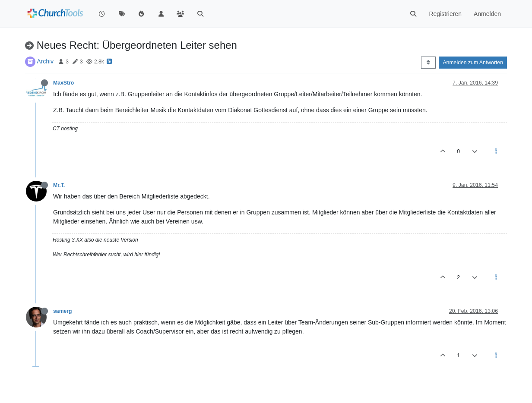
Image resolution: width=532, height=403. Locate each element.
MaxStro (63, 83)
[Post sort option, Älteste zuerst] (428, 63)
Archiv (45, 61)
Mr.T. (59, 185)
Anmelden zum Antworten (473, 63)
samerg (63, 311)
